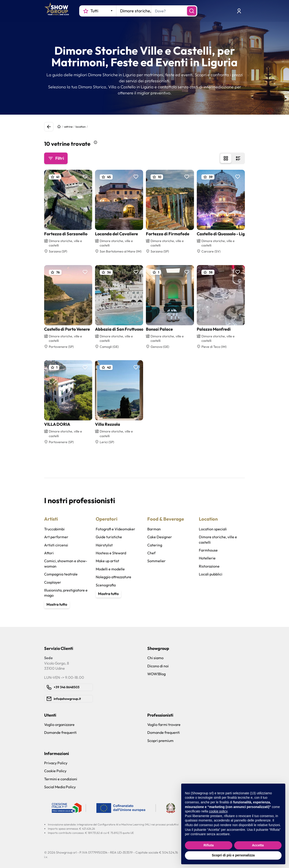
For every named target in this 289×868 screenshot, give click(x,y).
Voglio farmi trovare (164, 725)
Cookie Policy (55, 771)
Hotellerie (207, 558)
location (81, 127)
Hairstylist (104, 545)
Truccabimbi (54, 529)
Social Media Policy (60, 787)
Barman (154, 529)
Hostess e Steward (111, 553)
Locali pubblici (211, 574)
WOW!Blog (156, 674)
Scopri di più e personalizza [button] (233, 855)
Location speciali (213, 529)
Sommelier (156, 561)
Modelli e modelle (110, 569)
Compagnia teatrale (61, 574)
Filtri (56, 158)
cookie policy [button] (218, 811)
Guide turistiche (109, 537)
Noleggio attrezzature (113, 577)
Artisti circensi (56, 545)
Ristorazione (209, 566)
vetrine (68, 127)
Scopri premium (160, 741)
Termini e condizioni (61, 779)
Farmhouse (208, 550)
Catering (155, 545)
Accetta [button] (258, 845)
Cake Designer (160, 537)
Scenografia (106, 585)
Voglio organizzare (59, 725)
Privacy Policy (56, 763)
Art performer (56, 537)
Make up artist (107, 561)
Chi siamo (155, 658)
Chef (151, 553)
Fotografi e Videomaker (115, 529)
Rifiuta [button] (209, 845)
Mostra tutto (57, 604)
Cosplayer (53, 582)
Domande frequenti (60, 732)
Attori (49, 553)
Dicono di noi (158, 666)
